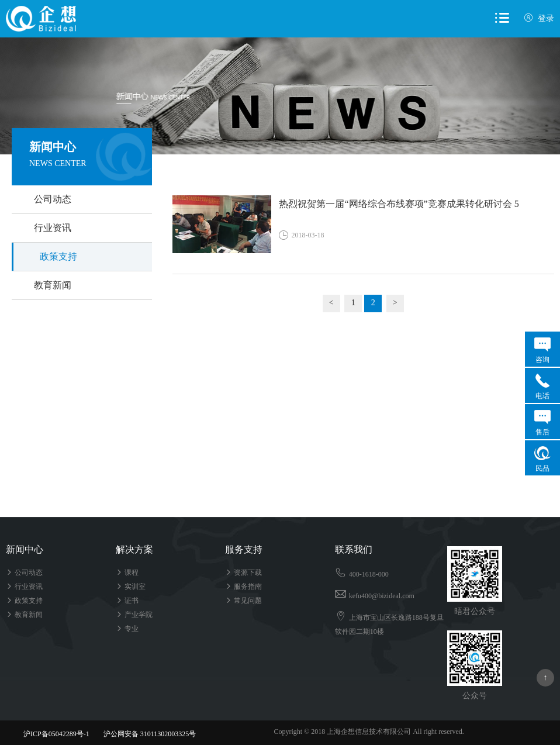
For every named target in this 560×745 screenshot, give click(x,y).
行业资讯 (53, 228)
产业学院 (134, 615)
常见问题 (243, 601)
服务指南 (243, 587)
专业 (127, 629)
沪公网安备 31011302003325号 (145, 734)
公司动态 (53, 199)
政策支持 (58, 256)
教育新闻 (53, 285)
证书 (127, 601)
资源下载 (243, 572)
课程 (127, 572)
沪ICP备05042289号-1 (56, 734)
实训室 (131, 587)
